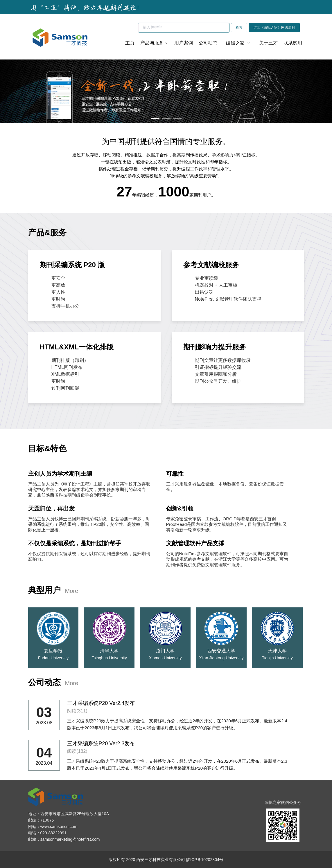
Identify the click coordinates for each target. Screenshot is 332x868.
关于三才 (268, 43)
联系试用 (293, 43)
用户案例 (184, 43)
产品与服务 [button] (154, 43)
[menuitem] (238, 43)
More (72, 591)
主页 (130, 43)
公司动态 (208, 43)
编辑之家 (235, 43)
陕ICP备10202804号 (205, 860)
